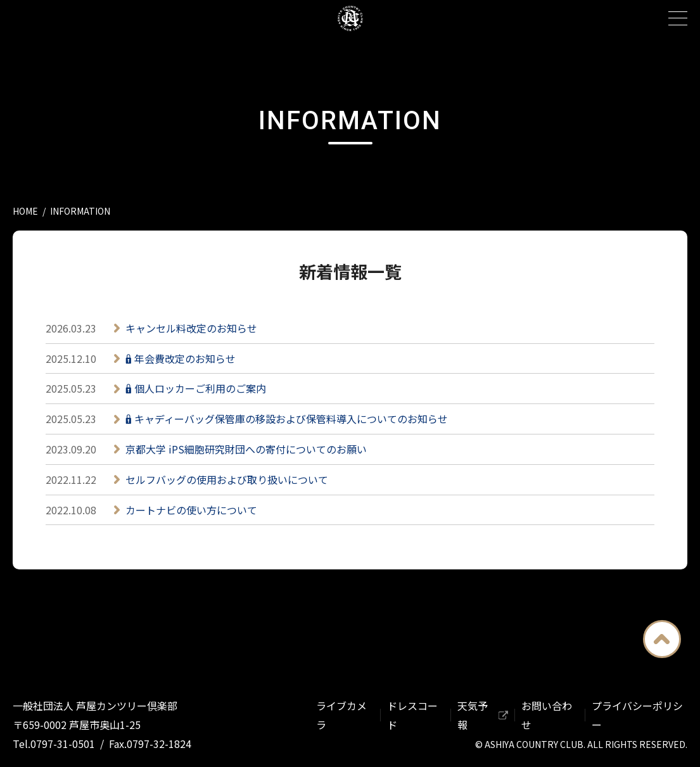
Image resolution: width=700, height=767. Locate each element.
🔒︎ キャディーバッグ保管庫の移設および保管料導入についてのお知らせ (287, 419)
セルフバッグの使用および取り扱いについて (227, 479)
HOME (25, 211)
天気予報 (473, 715)
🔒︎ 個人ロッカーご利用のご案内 (196, 388)
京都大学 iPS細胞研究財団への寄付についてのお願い (246, 449)
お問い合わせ (547, 715)
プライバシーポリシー (637, 715)
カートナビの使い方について (191, 510)
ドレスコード (412, 715)
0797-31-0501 (63, 744)
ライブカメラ (341, 715)
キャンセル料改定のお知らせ (191, 328)
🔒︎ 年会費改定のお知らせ (181, 358)
